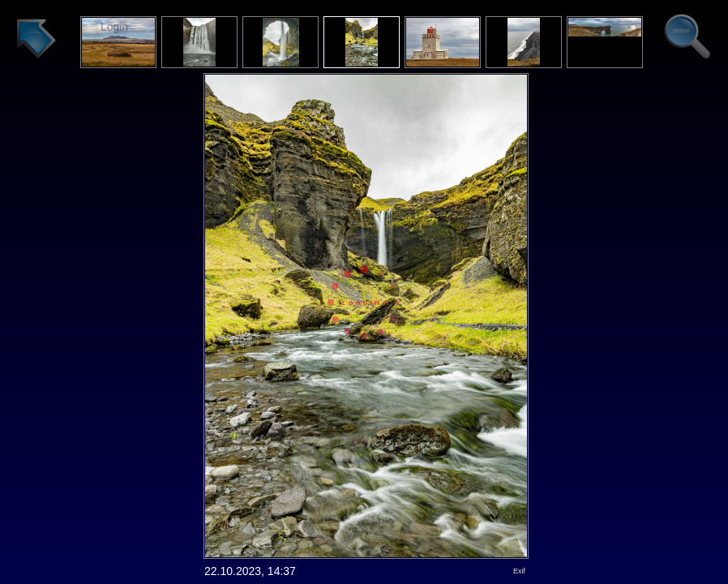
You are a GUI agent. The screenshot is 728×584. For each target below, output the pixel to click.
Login (114, 27)
